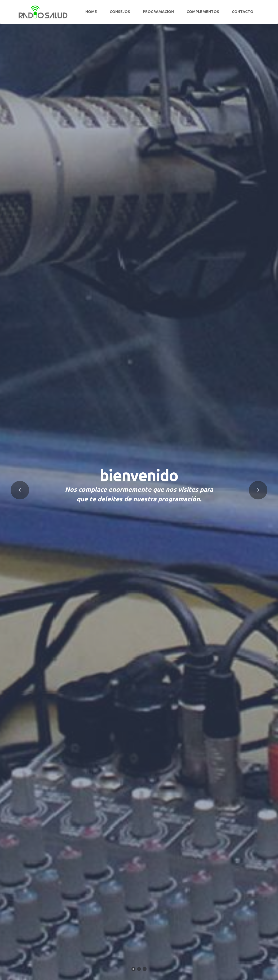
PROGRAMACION (158, 12)
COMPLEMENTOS (203, 12)
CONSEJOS (120, 12)
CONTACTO (243, 12)
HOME (91, 12)
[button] (20, 490)
